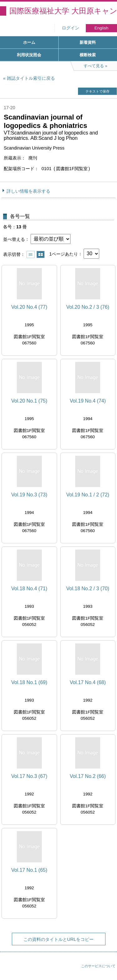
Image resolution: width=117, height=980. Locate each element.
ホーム (29, 42)
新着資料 (88, 42)
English (102, 28)
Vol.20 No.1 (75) (29, 401)
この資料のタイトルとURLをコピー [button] (58, 939)
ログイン (71, 28)
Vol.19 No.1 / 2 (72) (88, 495)
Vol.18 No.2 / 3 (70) (88, 589)
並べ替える (14, 239)
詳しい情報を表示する (28, 191)
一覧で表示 (31, 254)
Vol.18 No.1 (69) (29, 682)
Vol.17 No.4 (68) (88, 682)
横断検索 (88, 55)
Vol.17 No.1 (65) (29, 870)
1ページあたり (64, 254)
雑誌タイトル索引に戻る (31, 78)
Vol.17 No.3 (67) (29, 776)
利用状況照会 (29, 55)
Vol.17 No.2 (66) (88, 776)
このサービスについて (98, 966)
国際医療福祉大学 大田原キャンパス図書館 (63, 11)
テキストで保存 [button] (97, 91)
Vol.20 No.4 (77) (29, 307)
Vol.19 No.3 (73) (29, 495)
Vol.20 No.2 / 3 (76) (88, 307)
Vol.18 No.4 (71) (29, 589)
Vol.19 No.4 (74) (88, 401)
